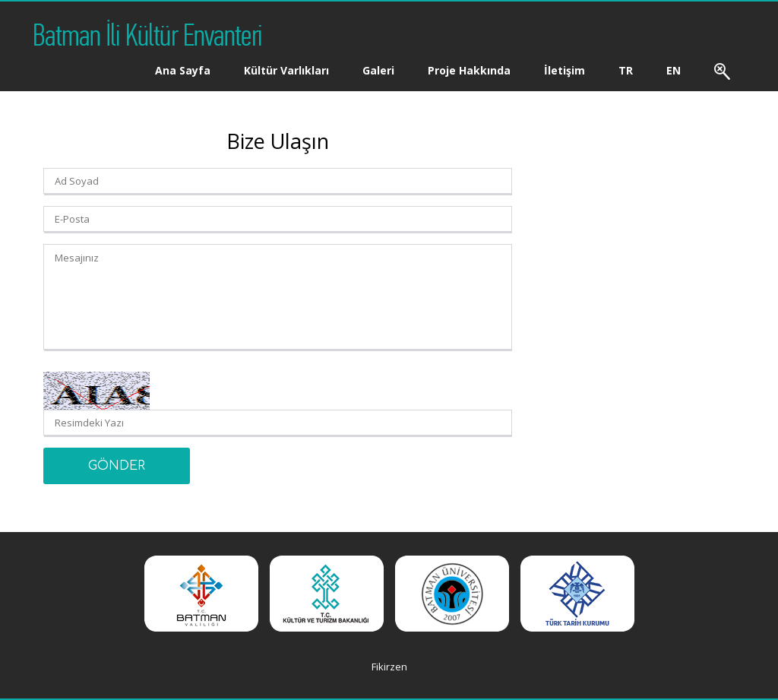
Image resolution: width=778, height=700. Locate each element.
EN (674, 70)
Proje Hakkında (469, 70)
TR (626, 70)
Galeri (378, 70)
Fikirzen (389, 667)
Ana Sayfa (183, 70)
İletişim (565, 70)
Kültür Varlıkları (286, 70)
